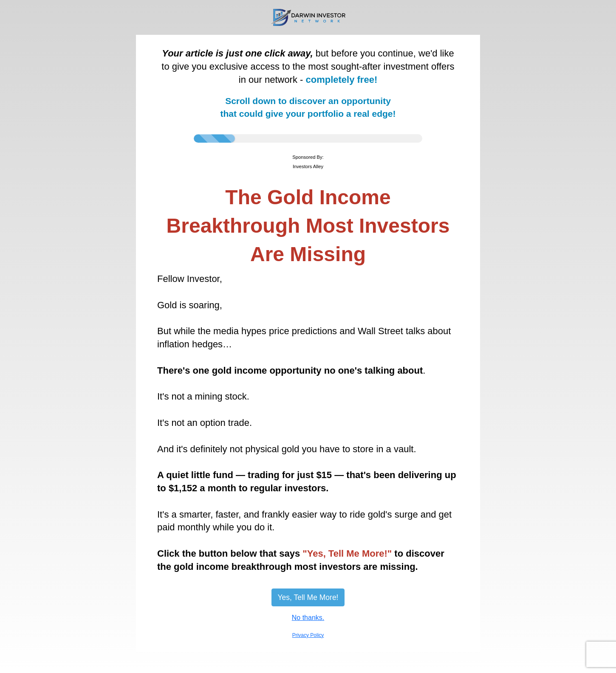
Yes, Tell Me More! (308, 597)
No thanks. (308, 618)
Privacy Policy (308, 635)
